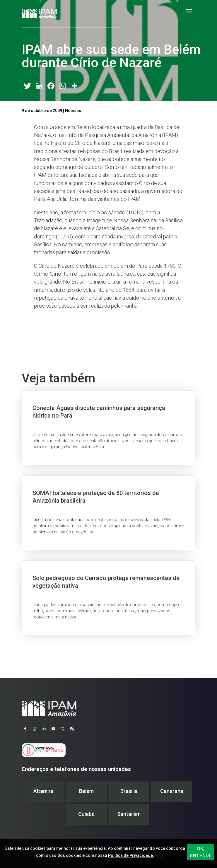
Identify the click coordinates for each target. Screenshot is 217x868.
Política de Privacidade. (131, 855)
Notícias (73, 111)
